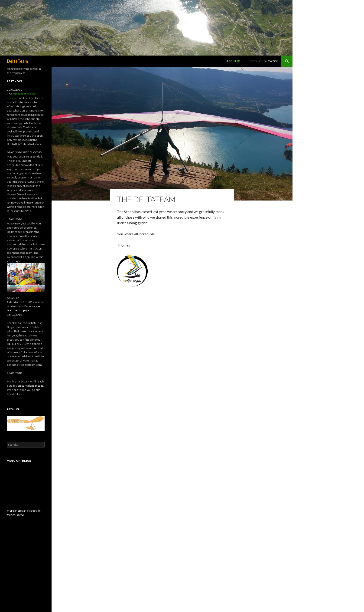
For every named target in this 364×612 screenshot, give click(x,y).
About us (233, 61)
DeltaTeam (17, 61)
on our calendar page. (31, 386)
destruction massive (264, 61)
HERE (10, 344)
